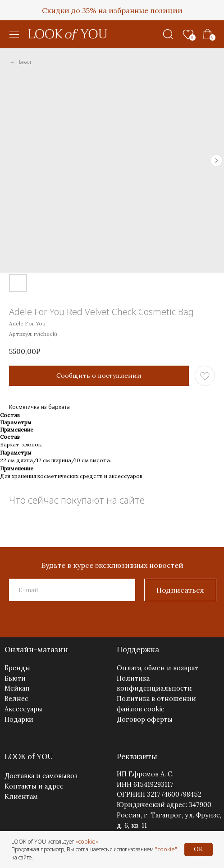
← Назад (20, 62)
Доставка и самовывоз (41, 776)
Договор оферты (145, 719)
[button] (14, 35)
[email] (72, 590)
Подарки (19, 719)
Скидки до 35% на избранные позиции (112, 10)
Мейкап (17, 688)
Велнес (16, 699)
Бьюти (15, 678)
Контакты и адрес (34, 786)
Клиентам (21, 796)
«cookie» (87, 842)
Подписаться (180, 590)
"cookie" (166, 849)
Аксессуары (23, 709)
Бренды (17, 668)
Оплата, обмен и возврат (158, 668)
